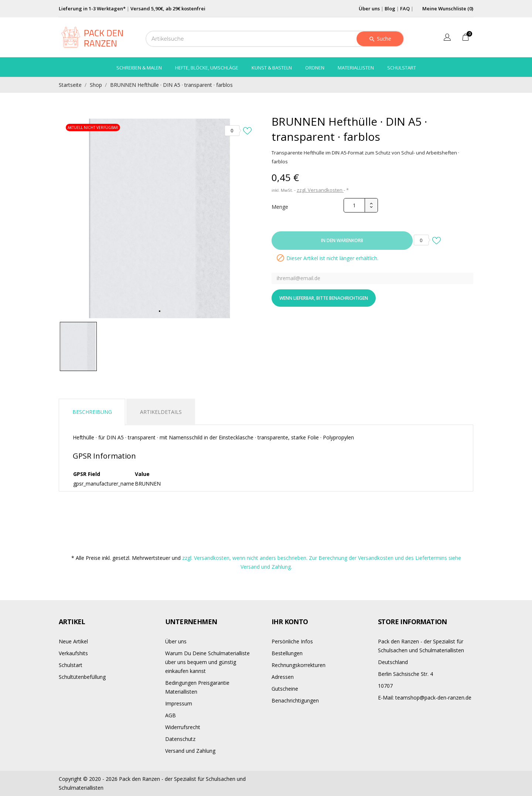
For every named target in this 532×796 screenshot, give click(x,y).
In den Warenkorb (342, 240)
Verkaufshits (73, 653)
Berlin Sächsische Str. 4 (405, 674)
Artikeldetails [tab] (161, 412)
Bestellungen (287, 653)
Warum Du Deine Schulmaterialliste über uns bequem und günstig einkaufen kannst (207, 662)
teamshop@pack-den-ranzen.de (425, 698)
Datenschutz (180, 739)
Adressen (283, 677)
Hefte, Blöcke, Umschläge (207, 68)
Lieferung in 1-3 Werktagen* (92, 8)
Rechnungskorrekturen (299, 665)
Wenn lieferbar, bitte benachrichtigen (324, 298)
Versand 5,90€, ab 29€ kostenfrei (168, 8)
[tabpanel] (160, 218)
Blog (390, 8)
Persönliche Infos (292, 641)
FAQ (405, 8)
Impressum (179, 703)
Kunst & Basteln (272, 68)
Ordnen (315, 68)
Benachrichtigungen (295, 700)
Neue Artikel (73, 641)
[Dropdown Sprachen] (447, 38)
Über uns (369, 8)
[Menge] (354, 205)
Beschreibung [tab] (92, 412)
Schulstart (402, 68)
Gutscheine (285, 689)
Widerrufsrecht (183, 727)
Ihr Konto (290, 622)
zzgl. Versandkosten (320, 190)
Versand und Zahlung (190, 751)
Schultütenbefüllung (82, 677)
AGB (170, 715)
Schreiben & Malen (139, 68)
